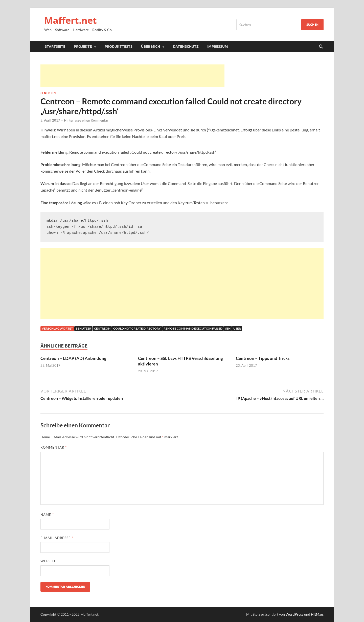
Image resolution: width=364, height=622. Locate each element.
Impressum (218, 47)
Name (47, 515)
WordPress (294, 614)
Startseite (55, 47)
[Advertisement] (132, 76)
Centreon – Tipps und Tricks (263, 358)
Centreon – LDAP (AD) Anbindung (73, 358)
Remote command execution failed (193, 328)
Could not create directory (137, 328)
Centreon (48, 93)
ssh (228, 328)
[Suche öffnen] (321, 47)
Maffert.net (71, 20)
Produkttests (119, 47)
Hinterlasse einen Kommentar (86, 120)
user (237, 328)
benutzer (83, 328)
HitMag (317, 614)
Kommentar (54, 447)
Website (48, 561)
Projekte (83, 47)
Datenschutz (186, 47)
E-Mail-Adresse (57, 538)
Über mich (151, 47)
